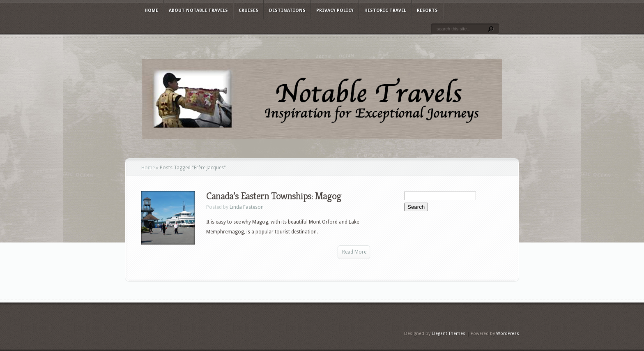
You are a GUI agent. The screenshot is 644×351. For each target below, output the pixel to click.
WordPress (508, 334)
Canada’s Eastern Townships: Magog (274, 196)
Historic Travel (385, 10)
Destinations (287, 10)
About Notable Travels (198, 10)
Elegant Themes (448, 334)
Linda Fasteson (247, 207)
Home (151, 10)
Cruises (248, 10)
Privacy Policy (335, 10)
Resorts (427, 10)
